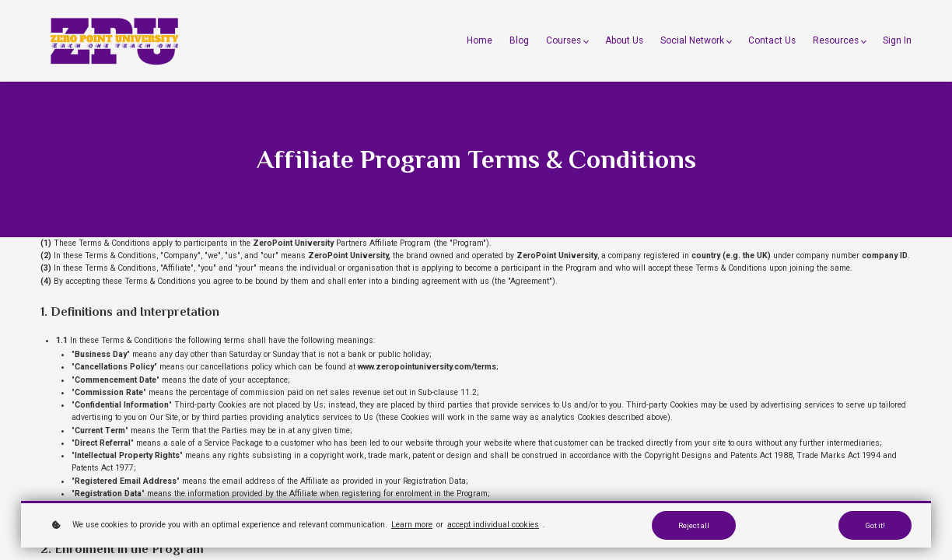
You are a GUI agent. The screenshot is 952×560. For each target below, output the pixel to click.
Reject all (694, 525)
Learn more (412, 525)
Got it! (875, 525)
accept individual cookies (493, 525)
